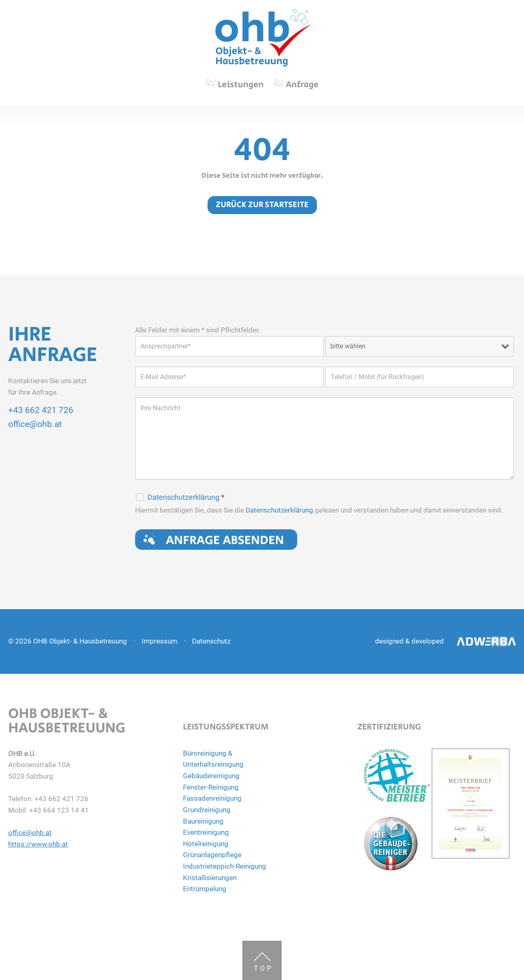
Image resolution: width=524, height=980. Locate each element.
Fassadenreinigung (212, 798)
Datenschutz (211, 641)
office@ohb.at (35, 424)
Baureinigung (203, 821)
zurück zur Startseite (262, 205)
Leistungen (241, 85)
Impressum (159, 641)
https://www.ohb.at (38, 844)
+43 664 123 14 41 (59, 810)
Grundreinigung (207, 810)
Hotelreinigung (206, 844)
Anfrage (302, 85)
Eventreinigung (206, 832)
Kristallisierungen (210, 878)
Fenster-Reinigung (211, 787)
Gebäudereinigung (211, 776)
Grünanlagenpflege (212, 855)
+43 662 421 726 (41, 410)
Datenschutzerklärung (186, 497)
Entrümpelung (205, 889)
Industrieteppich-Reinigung (225, 866)
